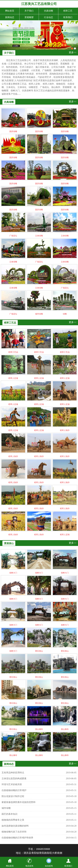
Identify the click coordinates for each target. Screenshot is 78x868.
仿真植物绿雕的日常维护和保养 (17, 838)
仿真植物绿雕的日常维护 (14, 790)
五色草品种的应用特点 (13, 773)
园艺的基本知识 (10, 814)
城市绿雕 (6, 808)
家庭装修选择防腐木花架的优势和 (19, 802)
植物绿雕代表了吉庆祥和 (14, 832)
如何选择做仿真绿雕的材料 (15, 826)
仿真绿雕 (49, 11)
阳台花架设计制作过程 (13, 796)
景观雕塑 (29, 17)
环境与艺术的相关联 (12, 784)
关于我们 (29, 11)
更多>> (73, 52)
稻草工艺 (68, 11)
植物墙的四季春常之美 (13, 820)
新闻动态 (10, 17)
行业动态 (49, 17)
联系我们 (68, 17)
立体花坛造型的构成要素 (14, 779)
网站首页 (10, 11)
